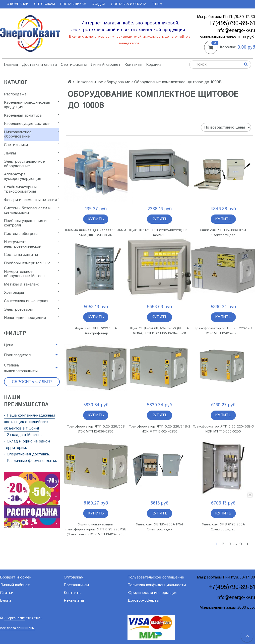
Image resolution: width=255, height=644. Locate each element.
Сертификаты (74, 65)
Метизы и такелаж (31, 284)
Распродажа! (16, 94)
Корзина (154, 65)
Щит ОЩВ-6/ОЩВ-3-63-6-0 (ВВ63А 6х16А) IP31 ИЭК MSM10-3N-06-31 (159, 331)
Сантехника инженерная (31, 301)
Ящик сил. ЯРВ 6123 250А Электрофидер (223, 527)
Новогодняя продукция (31, 318)
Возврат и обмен (16, 577)
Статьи (7, 593)
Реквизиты (74, 601)
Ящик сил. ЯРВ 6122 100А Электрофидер (96, 331)
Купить (96, 219)
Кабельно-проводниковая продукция (31, 105)
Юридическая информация (152, 593)
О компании (18, 4)
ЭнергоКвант (14, 618)
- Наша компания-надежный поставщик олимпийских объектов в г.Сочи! (30, 422)
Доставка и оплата (129, 4)
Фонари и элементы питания (31, 200)
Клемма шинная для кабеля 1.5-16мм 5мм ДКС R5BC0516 (96, 233)
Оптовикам (44, 4)
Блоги (5, 601)
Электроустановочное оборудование (31, 164)
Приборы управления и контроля (31, 223)
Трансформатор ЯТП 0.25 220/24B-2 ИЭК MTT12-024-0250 (159, 429)
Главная (11, 65)
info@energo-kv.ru (236, 31)
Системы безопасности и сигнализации (31, 210)
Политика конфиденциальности (157, 585)
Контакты (133, 65)
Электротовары (31, 310)
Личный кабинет (106, 65)
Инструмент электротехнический (31, 244)
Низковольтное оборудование (31, 134)
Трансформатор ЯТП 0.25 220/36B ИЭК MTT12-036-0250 (96, 429)
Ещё (157, 4)
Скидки (98, 4)
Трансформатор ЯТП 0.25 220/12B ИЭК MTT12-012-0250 (223, 331)
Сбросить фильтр (32, 382)
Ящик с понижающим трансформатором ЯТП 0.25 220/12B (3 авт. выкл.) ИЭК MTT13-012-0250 (96, 529)
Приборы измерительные (31, 263)
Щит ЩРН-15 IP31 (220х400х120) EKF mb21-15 (159, 233)
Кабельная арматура (31, 115)
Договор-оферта (143, 601)
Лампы (31, 153)
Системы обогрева (31, 234)
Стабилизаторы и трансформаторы (31, 189)
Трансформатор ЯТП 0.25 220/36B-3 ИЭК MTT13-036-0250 (223, 429)
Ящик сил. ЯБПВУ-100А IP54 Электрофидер (223, 233)
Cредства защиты (31, 255)
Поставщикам (73, 4)
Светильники (31, 145)
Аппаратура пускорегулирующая (31, 177)
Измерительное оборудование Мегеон (31, 274)
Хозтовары (31, 293)
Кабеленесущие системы (31, 124)
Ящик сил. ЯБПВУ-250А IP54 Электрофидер (159, 527)
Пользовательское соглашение (156, 577)
